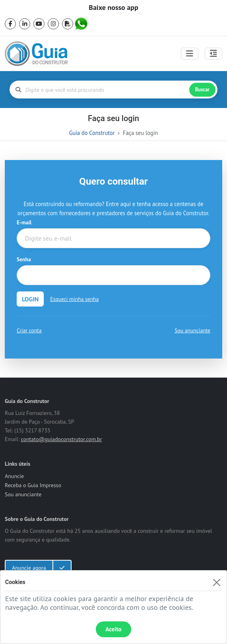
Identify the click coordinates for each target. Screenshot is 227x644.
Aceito (113, 629)
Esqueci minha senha (74, 299)
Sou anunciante (192, 330)
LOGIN (30, 299)
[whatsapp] (82, 24)
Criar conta (29, 330)
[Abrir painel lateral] (213, 54)
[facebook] (10, 24)
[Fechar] (216, 582)
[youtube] (39, 24)
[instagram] (53, 24)
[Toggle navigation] (190, 54)
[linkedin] (25, 24)
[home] (36, 54)
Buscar (202, 90)
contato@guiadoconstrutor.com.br (61, 439)
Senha (24, 259)
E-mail (24, 222)
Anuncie (14, 476)
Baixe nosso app (113, 8)
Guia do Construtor (92, 133)
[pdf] (68, 24)
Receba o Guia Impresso (33, 485)
